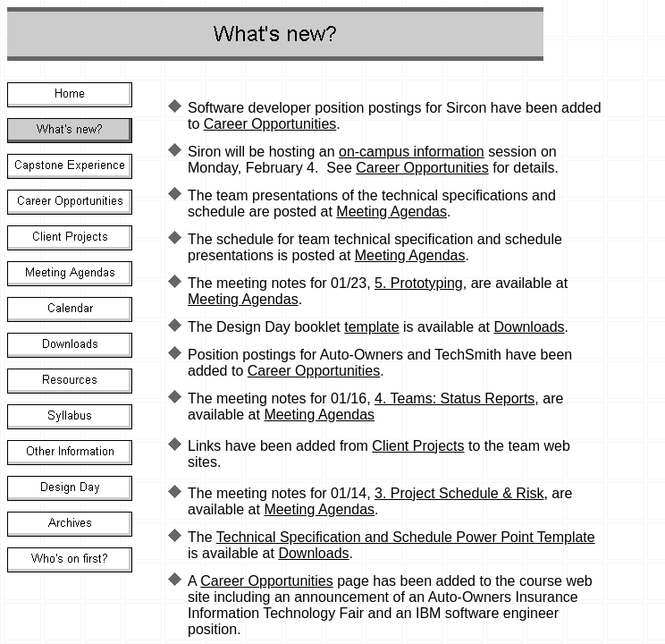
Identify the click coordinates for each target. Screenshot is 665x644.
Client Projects (418, 446)
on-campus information (412, 152)
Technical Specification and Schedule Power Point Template (406, 537)
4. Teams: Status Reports (455, 398)
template (371, 327)
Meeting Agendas (391, 212)
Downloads (529, 327)
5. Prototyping (419, 283)
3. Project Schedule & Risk (459, 493)
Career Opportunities (270, 124)
